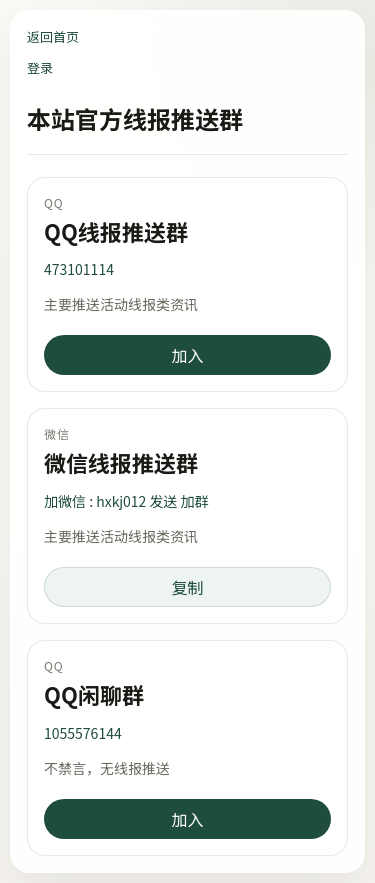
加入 (187, 355)
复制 (187, 587)
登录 (40, 67)
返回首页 (53, 36)
